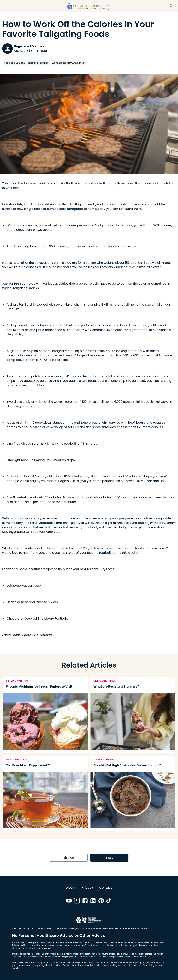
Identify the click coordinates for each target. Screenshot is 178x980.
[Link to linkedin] (93, 901)
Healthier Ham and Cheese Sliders (32, 602)
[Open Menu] (7, 6)
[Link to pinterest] (101, 901)
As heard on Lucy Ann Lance (68, 63)
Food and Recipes (15, 63)
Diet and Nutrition (38, 63)
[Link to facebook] (85, 901)
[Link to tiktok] (109, 901)
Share (109, 858)
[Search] (171, 6)
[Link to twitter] (77, 901)
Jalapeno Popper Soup (24, 586)
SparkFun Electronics (38, 635)
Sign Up (69, 858)
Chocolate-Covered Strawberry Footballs (37, 618)
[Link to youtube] (69, 901)
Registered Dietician (30, 46)
